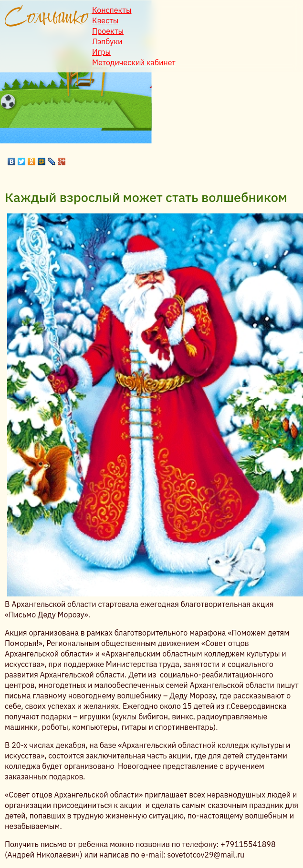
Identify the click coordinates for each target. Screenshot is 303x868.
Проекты (108, 31)
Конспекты (112, 10)
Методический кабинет (134, 62)
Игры (101, 52)
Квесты (105, 20)
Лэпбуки (107, 41)
